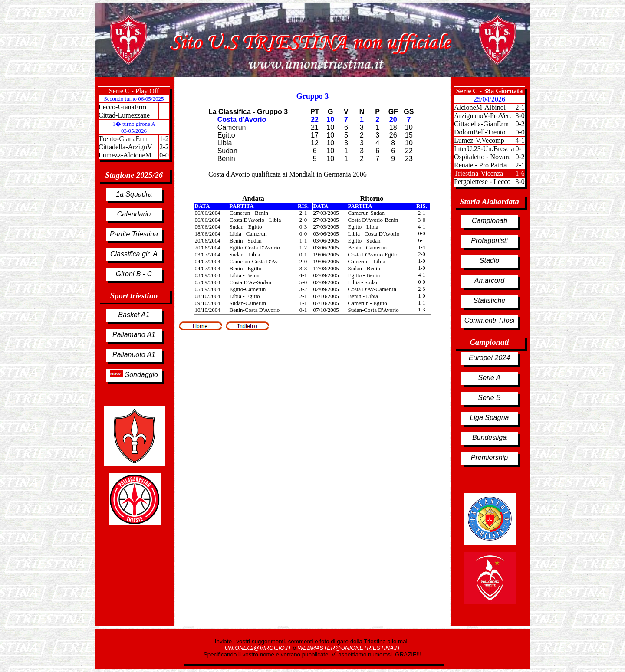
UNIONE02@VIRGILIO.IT (259, 648)
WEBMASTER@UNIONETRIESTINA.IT (349, 648)
